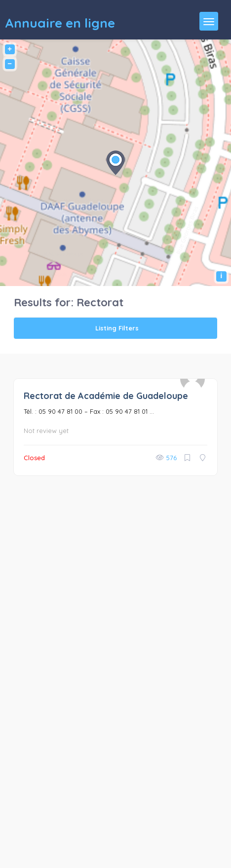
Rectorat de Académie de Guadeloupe (106, 396)
